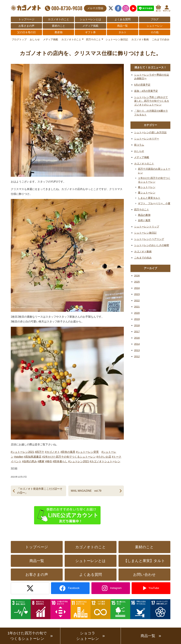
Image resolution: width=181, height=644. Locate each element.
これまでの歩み (161, 39)
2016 (137, 338)
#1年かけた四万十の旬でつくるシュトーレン (69, 457)
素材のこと (59, 26)
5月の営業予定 (142, 85)
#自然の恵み (30, 461)
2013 (137, 350)
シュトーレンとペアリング (149, 239)
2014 (137, 344)
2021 (137, 307)
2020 (137, 313)
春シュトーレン (147, 187)
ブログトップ (19, 39)
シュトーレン (155, 26)
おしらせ (35, 39)
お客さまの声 (26, 26)
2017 (137, 331)
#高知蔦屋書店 (33, 457)
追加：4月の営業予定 (146, 91)
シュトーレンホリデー (147, 139)
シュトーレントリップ (147, 227)
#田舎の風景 (68, 452)
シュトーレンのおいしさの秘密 (152, 245)
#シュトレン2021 (79, 461)
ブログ (155, 19)
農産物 (59, 32)
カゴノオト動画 (140, 39)
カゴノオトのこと (59, 19)
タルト (122, 32)
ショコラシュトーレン (88, 636)
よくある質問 (122, 19)
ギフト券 (90, 32)
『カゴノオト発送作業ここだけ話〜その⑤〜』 (40, 491)
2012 (137, 356)
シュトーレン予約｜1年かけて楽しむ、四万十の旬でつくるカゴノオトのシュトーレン (152, 101)
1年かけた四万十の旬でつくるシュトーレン (27, 636)
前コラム (139, 145)
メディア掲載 (90, 26)
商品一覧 (122, 26)
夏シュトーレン (147, 193)
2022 (137, 300)
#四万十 (39, 452)
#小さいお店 (104, 457)
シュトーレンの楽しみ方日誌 (150, 132)
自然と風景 (144, 220)
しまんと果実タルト (149, 198)
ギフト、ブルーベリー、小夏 (154, 203)
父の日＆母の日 (26, 32)
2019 (137, 319)
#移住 (49, 461)
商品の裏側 (144, 215)
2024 (137, 288)
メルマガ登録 (95, 8)
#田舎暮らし (60, 461)
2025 (137, 282)
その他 (155, 32)
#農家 (41, 461)
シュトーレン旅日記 (117, 39)
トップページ (26, 19)
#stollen (19, 457)
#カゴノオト (52, 452)
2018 (137, 325)
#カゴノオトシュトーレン (105, 461)
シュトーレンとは (90, 19)
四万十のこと (93, 39)
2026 (137, 276)
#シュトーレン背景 (88, 452)
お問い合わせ (144, 575)
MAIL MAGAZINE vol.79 (86, 491)
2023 (137, 294)
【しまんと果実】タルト (144, 561)
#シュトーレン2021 (23, 452)
